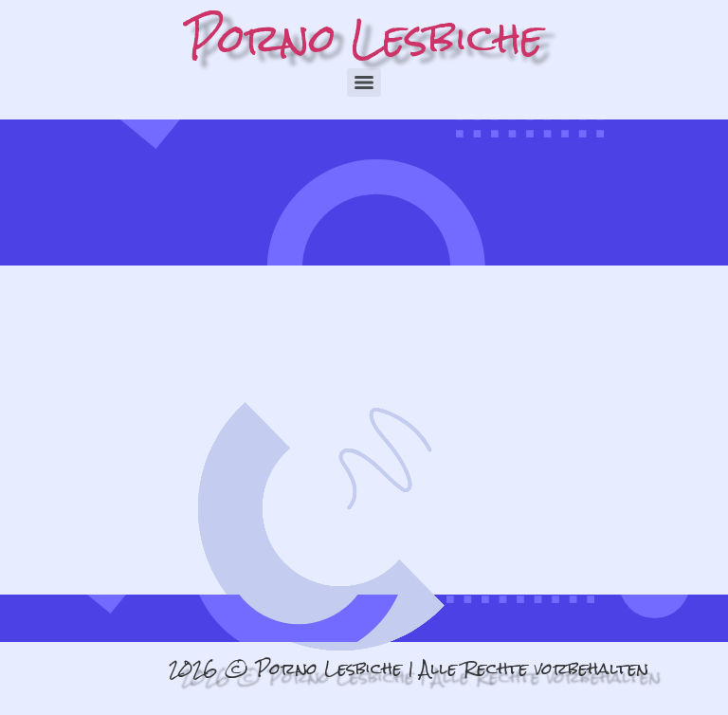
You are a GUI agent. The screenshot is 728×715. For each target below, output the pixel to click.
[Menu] (364, 82)
